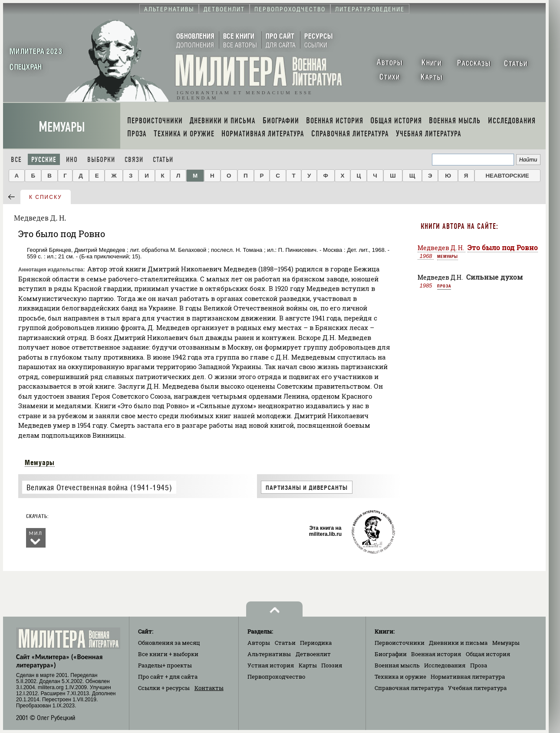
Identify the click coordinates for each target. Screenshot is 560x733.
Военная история (436, 654)
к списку (46, 197)
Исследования (445, 665)
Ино (72, 160)
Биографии (391, 654)
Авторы (259, 643)
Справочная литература (409, 688)
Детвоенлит (313, 654)
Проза (444, 286)
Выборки (101, 160)
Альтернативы (269, 654)
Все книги (168, 654)
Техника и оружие (400, 677)
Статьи (163, 160)
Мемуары (62, 127)
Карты (308, 665)
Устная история (271, 665)
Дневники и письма (458, 643)
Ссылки (164, 688)
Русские (44, 160)
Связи (134, 160)
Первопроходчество (276, 677)
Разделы (165, 665)
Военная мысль (397, 665)
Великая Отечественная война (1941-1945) (99, 487)
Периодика (316, 643)
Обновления (169, 643)
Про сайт (168, 677)
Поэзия (332, 665)
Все (16, 160)
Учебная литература (477, 688)
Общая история (488, 654)
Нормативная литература (468, 677)
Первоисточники (400, 643)
